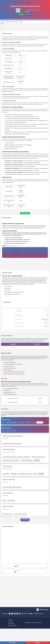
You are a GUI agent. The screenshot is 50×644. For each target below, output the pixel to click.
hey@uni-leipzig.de (17, 571)
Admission (16, 22)
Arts (34, 422)
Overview (3, 22)
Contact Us (11, 622)
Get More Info (28, 14)
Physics (9, 431)
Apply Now (37, 643)
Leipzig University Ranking (12, 246)
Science (28, 422)
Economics (22, 422)
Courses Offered (9, 22)
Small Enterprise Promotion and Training (12, 444)
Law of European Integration (20, 514)
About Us (10, 620)
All (4, 422)
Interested (21, 14)
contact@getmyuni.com (38, 613)
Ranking (21, 22)
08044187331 (27, 613)
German (35, 474)
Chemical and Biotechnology (38, 457)
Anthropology (14, 474)
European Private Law (7, 514)
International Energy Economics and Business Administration (16, 457)
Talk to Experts (12, 643)
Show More (37, 460)
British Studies (11, 500)
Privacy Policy (11, 624)
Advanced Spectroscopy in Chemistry (11, 460)
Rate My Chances (25, 213)
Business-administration (12, 422)
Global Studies (6, 474)
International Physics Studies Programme (12, 487)
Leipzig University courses (32, 414)
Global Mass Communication (25, 474)
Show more (40, 422)
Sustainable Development (27, 460)
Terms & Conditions (13, 626)
